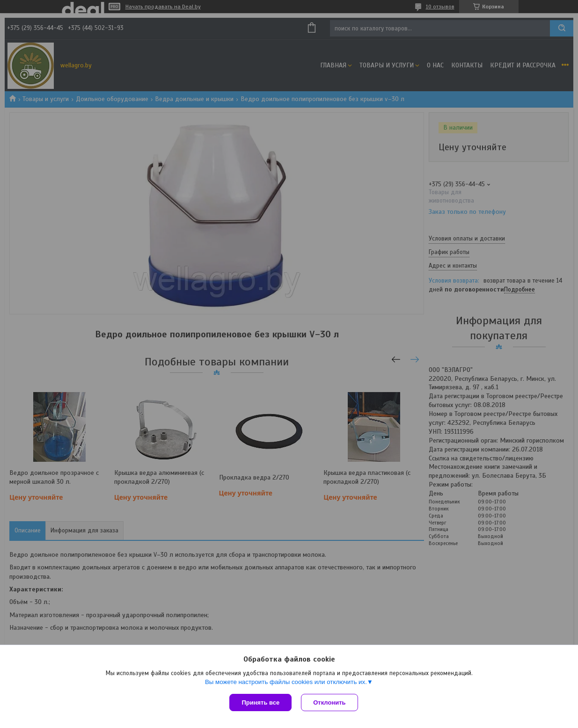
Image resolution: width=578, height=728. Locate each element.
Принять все (260, 703)
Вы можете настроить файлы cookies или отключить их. (286, 682)
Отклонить (329, 703)
